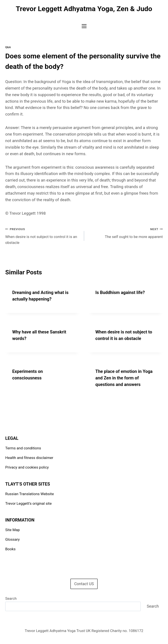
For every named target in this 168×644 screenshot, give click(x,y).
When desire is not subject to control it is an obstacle (43, 235)
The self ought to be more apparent (125, 232)
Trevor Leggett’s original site (28, 503)
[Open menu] (84, 26)
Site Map (13, 530)
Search (11, 598)
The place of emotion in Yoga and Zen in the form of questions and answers (124, 378)
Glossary (12, 539)
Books (10, 549)
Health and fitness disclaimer (29, 458)
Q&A (8, 47)
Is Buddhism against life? (120, 292)
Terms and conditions (23, 448)
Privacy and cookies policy (27, 467)
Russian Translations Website (29, 494)
